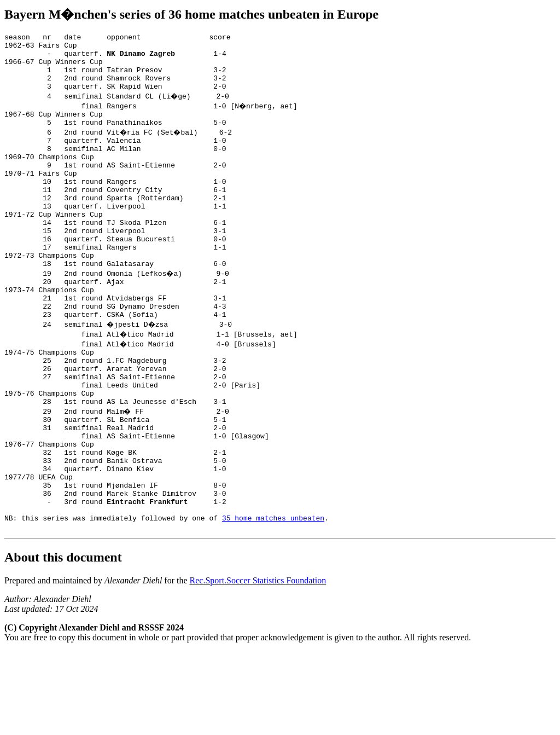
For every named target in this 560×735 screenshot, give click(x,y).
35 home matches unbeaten (273, 600)
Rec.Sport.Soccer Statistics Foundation (258, 664)
